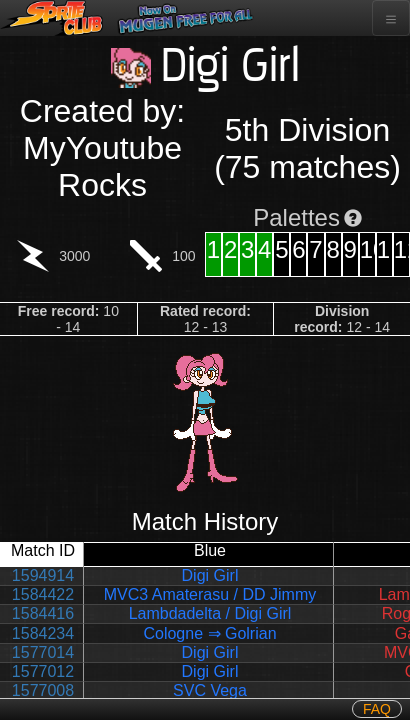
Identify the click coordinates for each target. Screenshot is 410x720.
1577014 (43, 652)
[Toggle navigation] (391, 18)
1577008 (43, 690)
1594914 (43, 575)
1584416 (43, 613)
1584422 (43, 594)
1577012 (43, 671)
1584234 (43, 633)
